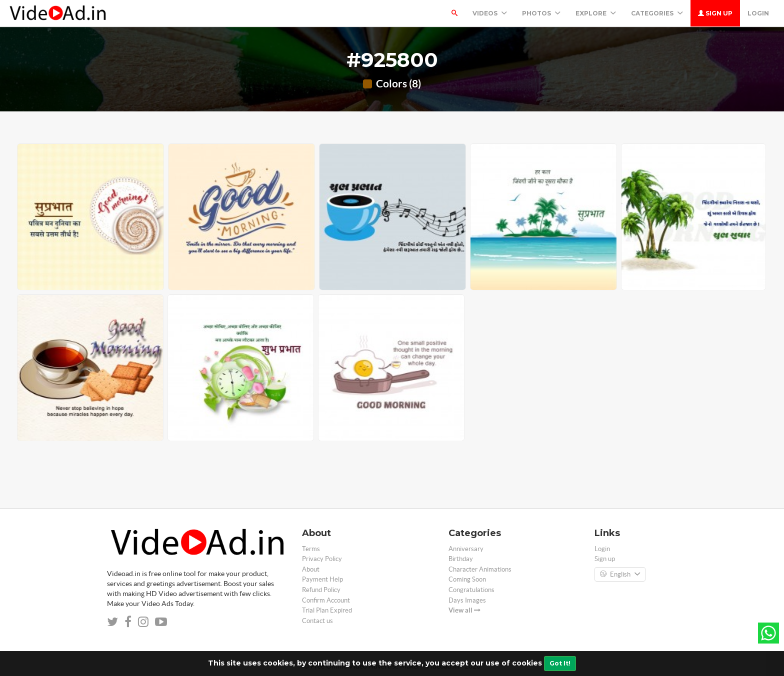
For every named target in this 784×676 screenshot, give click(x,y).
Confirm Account (326, 600)
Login (758, 13)
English (620, 575)
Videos (490, 13)
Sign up (715, 13)
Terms (311, 549)
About (311, 569)
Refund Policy (321, 590)
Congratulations (471, 590)
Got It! (560, 663)
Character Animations (480, 569)
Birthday (461, 559)
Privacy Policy (322, 559)
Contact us (317, 621)
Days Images (467, 600)
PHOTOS (541, 13)
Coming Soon (467, 579)
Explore (596, 13)
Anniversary (466, 549)
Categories (657, 13)
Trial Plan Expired (327, 610)
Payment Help (322, 579)
